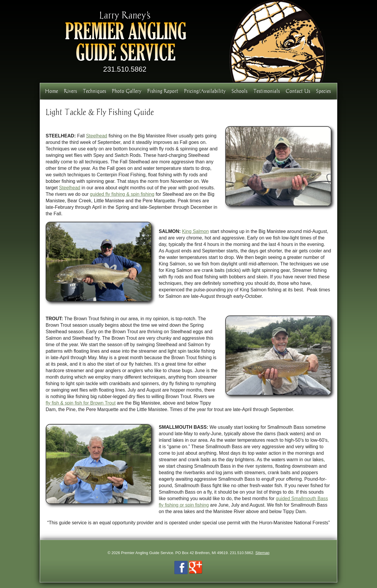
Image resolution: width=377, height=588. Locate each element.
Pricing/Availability (205, 91)
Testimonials (267, 91)
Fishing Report (163, 91)
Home (52, 91)
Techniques (94, 91)
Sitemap (262, 553)
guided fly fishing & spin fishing (122, 194)
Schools (239, 91)
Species (323, 91)
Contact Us (298, 91)
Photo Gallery (127, 91)
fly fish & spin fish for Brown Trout (81, 403)
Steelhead (97, 136)
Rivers (70, 91)
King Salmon (195, 231)
